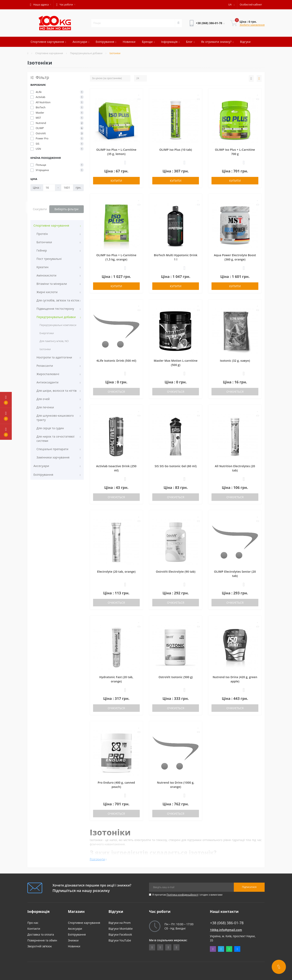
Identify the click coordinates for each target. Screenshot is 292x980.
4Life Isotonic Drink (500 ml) (116, 361)
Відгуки (245, 42)
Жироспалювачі (48, 374)
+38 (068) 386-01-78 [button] (227, 923)
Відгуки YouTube (120, 940)
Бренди (148, 42)
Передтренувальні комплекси (58, 325)
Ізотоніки (45, 349)
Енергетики (47, 333)
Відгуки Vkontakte (121, 929)
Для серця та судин (50, 428)
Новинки (129, 42)
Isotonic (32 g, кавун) (235, 361)
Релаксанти (45, 366)
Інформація (170, 42)
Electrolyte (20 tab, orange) (116, 572)
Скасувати (40, 209)
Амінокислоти (46, 275)
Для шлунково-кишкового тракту (55, 418)
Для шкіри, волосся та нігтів (57, 391)
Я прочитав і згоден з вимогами (187, 895)
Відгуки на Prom (120, 923)
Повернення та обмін (42, 940)
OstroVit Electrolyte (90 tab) (176, 572)
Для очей (43, 399)
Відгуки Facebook (120, 934)
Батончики (44, 242)
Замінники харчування (53, 457)
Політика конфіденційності (182, 895)
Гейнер (42, 250)
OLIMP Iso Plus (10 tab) (176, 150)
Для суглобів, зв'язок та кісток (58, 300)
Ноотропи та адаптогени (54, 357)
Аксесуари (81, 42)
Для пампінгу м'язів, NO (54, 341)
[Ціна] (49, 188)
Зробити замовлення (252, 25)
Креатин (42, 267)
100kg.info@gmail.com (226, 930)
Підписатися (249, 887)
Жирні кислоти (47, 292)
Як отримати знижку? (217, 42)
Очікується (116, 392)
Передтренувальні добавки (86, 53)
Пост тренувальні (49, 259)
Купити (116, 181)
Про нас (33, 923)
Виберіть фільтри (66, 209)
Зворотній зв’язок (40, 946)
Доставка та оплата (41, 934)
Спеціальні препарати (52, 449)
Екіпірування (106, 42)
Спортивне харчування (48, 42)
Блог (190, 42)
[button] (40, 5)
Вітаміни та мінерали (52, 284)
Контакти (34, 929)
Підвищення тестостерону (55, 309)
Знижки (73, 940)
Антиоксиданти (48, 382)
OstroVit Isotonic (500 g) (176, 677)
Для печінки (45, 407)
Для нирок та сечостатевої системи (55, 439)
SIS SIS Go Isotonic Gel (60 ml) (176, 466)
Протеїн (42, 234)
